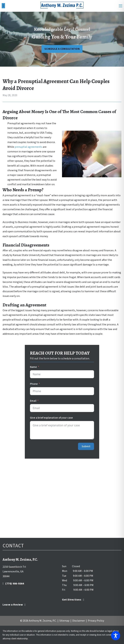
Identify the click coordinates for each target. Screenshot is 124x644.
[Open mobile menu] (121, 6)
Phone (34, 384)
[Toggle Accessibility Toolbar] (116, 636)
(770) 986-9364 (13, 584)
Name (33, 367)
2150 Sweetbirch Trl (14, 567)
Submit (86, 446)
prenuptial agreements (28, 147)
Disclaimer (79, 621)
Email (33, 401)
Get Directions (73, 600)
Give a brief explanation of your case (51, 418)
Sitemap (64, 621)
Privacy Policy (96, 621)
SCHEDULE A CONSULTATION (62, 49)
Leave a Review (14, 605)
